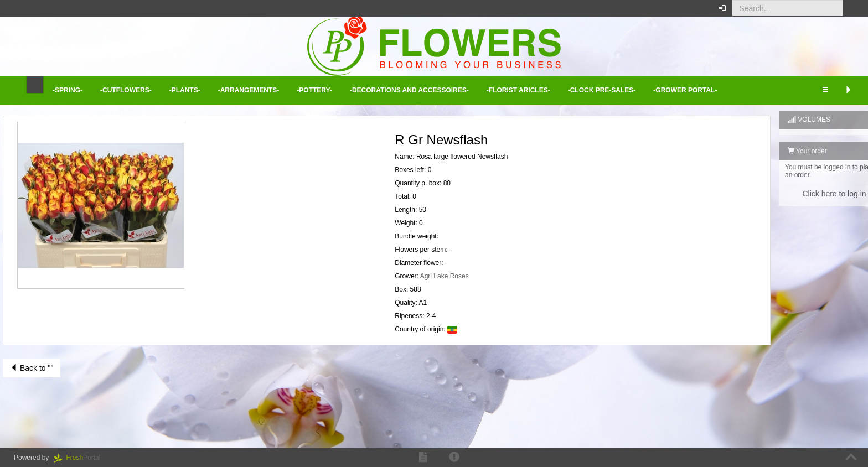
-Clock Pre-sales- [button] (602, 90)
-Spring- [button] (68, 90)
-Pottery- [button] (314, 90)
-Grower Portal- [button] (685, 90)
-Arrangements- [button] (249, 90)
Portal (81, 458)
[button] (851, 8)
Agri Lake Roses (431, 276)
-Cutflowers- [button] (126, 90)
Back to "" (32, 368)
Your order (780, 151)
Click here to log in (807, 194)
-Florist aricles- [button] (518, 90)
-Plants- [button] (185, 90)
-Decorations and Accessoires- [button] (409, 90)
